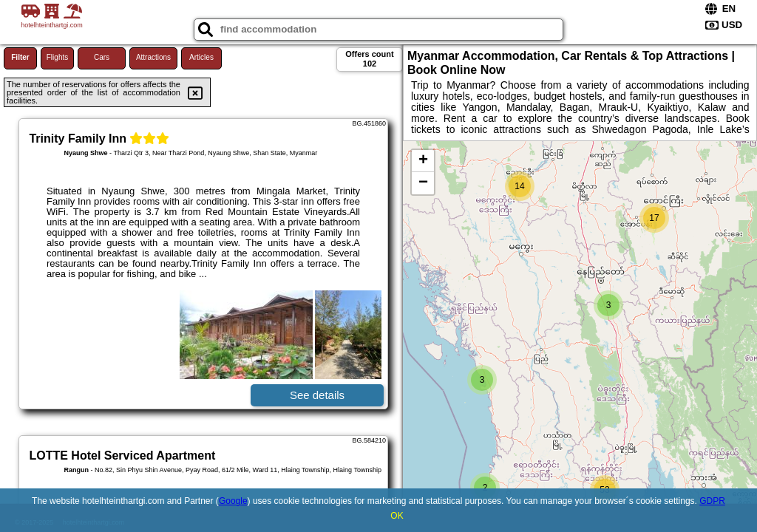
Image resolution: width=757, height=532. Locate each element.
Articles (201, 57)
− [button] (423, 183)
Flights (57, 57)
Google (233, 501)
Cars (102, 57)
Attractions (153, 57)
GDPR (712, 501)
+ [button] (423, 161)
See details (317, 395)
